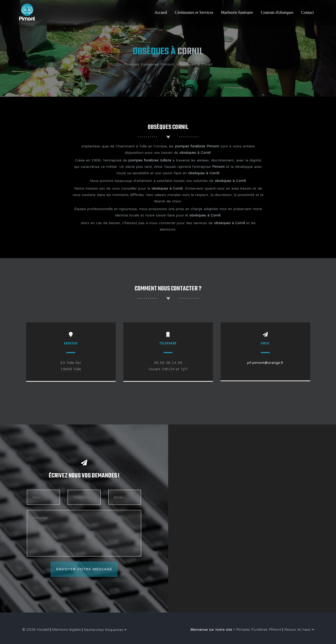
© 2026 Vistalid (36, 630)
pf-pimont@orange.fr (265, 363)
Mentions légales (66, 630)
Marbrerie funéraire (237, 12)
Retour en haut (299, 630)
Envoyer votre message (84, 569)
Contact (308, 12)
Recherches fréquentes (105, 630)
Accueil (161, 12)
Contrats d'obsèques (277, 12)
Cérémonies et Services (194, 12)
